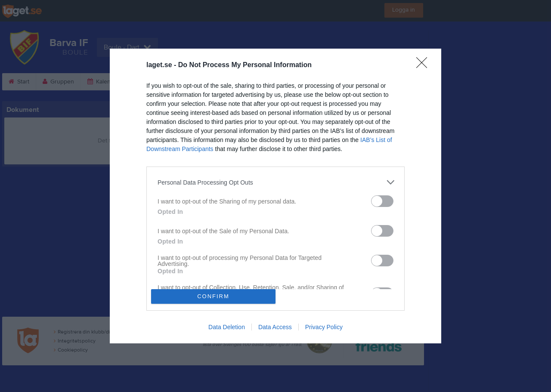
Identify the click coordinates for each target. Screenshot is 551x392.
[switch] (382, 201)
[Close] (424, 65)
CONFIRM (213, 296)
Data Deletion (227, 327)
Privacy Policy (324, 327)
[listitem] (275, 182)
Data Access (275, 327)
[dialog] (275, 196)
